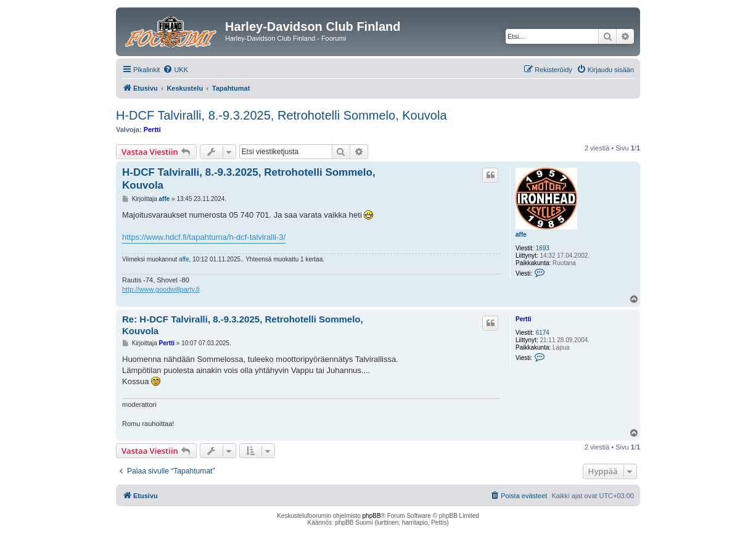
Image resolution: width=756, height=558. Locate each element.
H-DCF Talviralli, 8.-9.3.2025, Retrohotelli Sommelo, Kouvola (281, 115)
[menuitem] (175, 70)
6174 (543, 333)
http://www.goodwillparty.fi (161, 289)
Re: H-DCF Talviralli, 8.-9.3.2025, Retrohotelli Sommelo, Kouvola (243, 325)
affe (521, 235)
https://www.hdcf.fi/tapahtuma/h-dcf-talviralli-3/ (204, 237)
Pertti (152, 129)
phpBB (372, 516)
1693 (543, 248)
